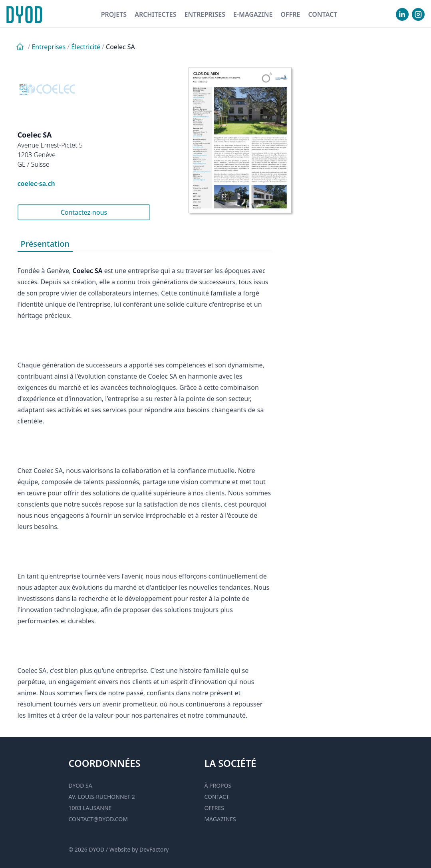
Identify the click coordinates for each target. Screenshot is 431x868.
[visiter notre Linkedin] (402, 14)
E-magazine (253, 14)
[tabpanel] (145, 487)
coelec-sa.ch (36, 184)
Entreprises (205, 14)
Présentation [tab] (45, 244)
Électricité (86, 47)
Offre (290, 14)
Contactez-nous (84, 212)
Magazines (220, 819)
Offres (214, 808)
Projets (114, 14)
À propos (218, 785)
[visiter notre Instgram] (418, 14)
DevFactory (154, 849)
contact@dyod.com (98, 819)
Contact (323, 14)
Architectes (155, 14)
